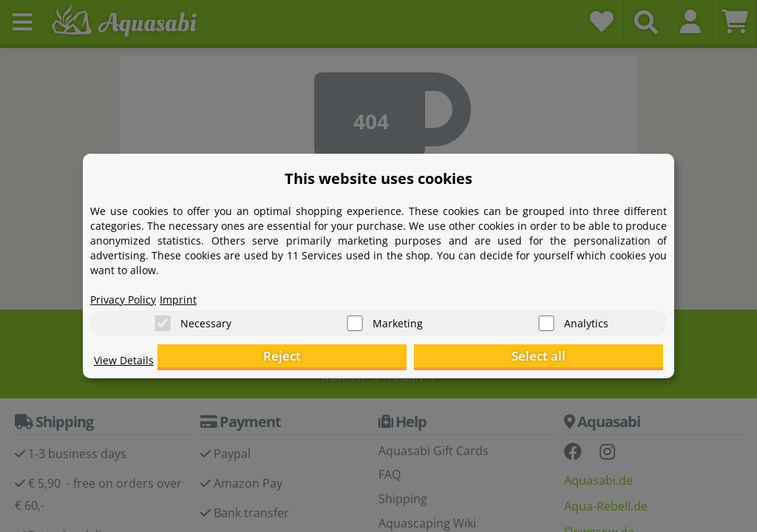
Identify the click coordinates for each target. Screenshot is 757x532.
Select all (590, 359)
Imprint (190, 293)
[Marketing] (355, 318)
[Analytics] (546, 318)
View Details (128, 366)
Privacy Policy (128, 293)
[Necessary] (163, 318)
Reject (434, 359)
